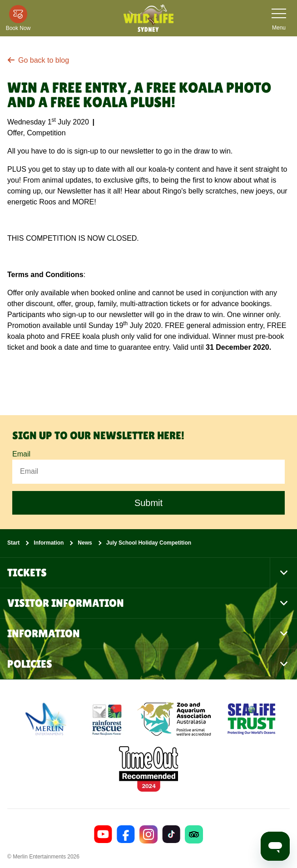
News (85, 543)
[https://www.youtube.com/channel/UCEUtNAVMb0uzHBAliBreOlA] (103, 834)
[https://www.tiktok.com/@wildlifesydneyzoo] (171, 834)
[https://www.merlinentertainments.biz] (47, 719)
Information (49, 543)
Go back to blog (38, 60)
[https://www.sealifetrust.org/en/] (252, 719)
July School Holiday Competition (149, 543)
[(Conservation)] (106, 719)
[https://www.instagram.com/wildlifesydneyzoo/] (148, 834)
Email (21, 454)
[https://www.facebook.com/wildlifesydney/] (126, 834)
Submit (148, 503)
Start (13, 543)
